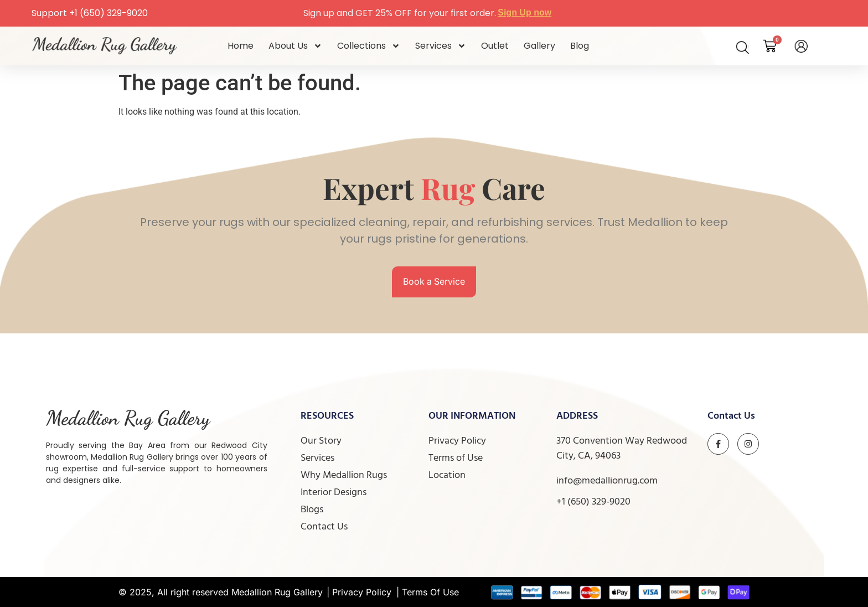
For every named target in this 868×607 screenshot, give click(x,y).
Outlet (495, 46)
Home (241, 46)
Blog (580, 46)
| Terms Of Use (428, 592)
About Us (295, 46)
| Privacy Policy (359, 592)
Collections (369, 46)
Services (441, 46)
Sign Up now (525, 12)
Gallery (539, 46)
